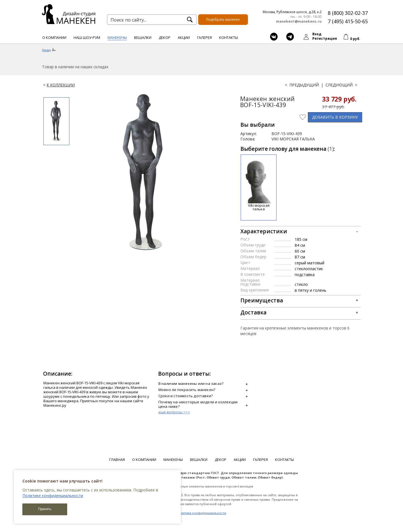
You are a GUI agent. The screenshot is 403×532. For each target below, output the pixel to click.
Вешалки (143, 37)
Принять (45, 509)
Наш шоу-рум (87, 37)
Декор (165, 37)
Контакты (229, 37)
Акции (184, 37)
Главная (117, 460)
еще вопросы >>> (174, 412)
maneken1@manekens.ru (299, 22)
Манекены (117, 37)
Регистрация (325, 38)
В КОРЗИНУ (335, 117)
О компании (54, 37)
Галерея (204, 37)
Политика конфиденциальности (201, 513)
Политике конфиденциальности (53, 495)
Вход (317, 34)
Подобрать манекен (223, 19)
